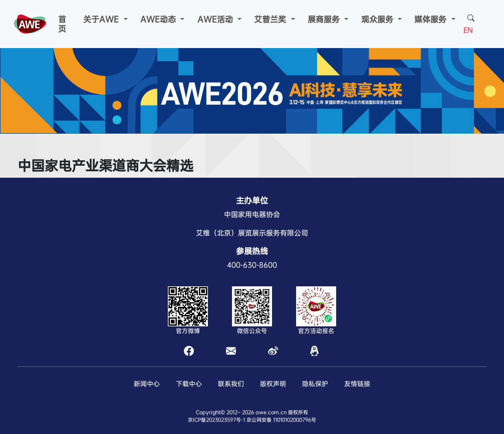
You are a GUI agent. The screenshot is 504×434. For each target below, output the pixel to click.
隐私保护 (315, 384)
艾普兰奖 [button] (271, 19)
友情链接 (357, 384)
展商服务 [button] (325, 19)
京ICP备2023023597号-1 (216, 420)
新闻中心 (147, 384)
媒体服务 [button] (432, 19)
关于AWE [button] (102, 19)
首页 (62, 24)
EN (468, 30)
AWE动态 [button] (159, 19)
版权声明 (273, 384)
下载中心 (189, 384)
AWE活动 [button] (216, 19)
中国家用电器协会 (252, 214)
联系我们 (231, 384)
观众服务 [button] (379, 19)
